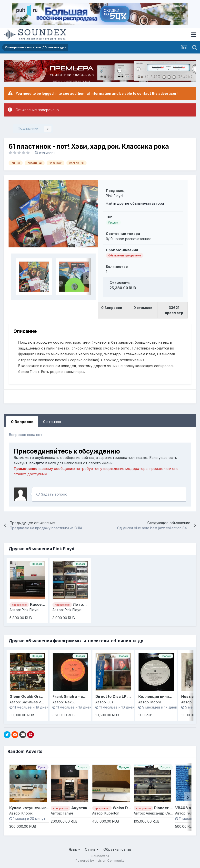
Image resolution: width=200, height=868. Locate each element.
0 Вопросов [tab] (22, 422)
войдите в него (43, 463)
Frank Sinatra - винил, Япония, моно (86, 696)
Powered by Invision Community (100, 860)
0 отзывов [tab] (52, 422)
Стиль (92, 849)
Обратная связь (117, 849)
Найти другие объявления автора (135, 203)
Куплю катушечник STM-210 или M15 (44, 808)
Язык (75, 849)
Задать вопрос (52, 494)
